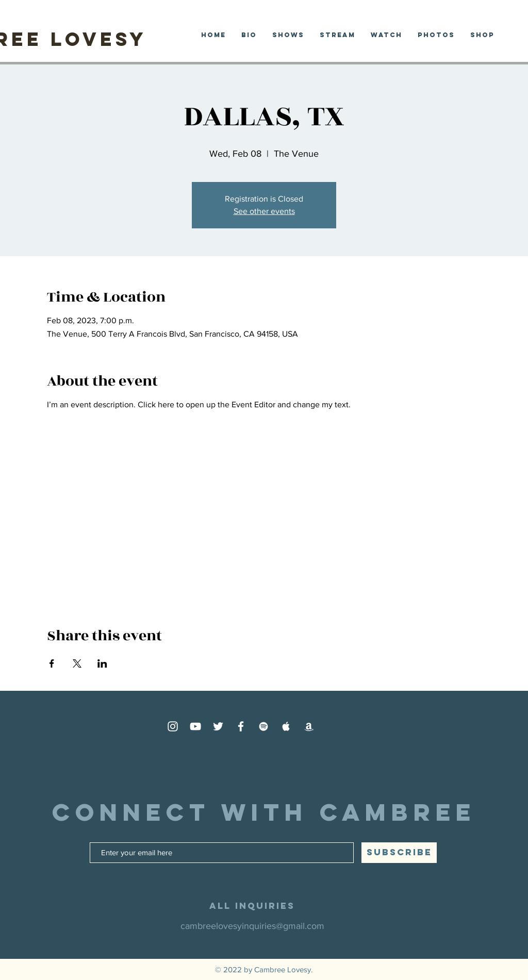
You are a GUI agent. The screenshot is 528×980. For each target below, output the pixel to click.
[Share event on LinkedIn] (102, 663)
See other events (264, 211)
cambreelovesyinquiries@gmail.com (252, 926)
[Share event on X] (77, 663)
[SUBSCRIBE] (399, 853)
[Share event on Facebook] (52, 663)
